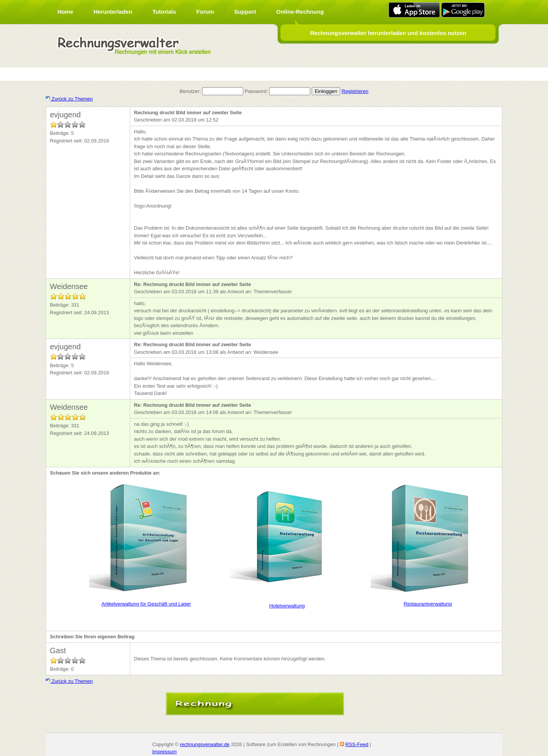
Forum (205, 12)
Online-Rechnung (300, 12)
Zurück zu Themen (69, 99)
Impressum (164, 752)
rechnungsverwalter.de (205, 744)
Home (65, 12)
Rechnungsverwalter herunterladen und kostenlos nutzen (388, 33)
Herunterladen (113, 12)
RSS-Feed (357, 744)
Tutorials (164, 12)
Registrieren (355, 91)
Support (245, 12)
